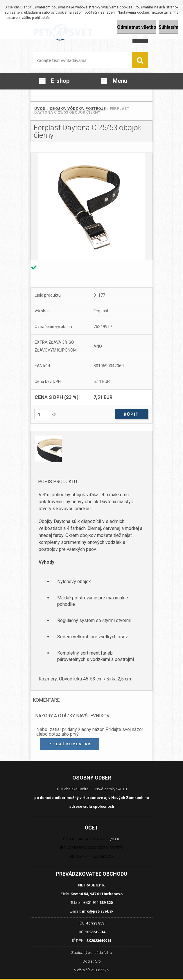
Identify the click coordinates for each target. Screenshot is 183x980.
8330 (116, 839)
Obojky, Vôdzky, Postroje (78, 109)
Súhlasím (168, 27)
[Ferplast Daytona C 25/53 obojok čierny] (92, 206)
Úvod (40, 109)
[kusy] (42, 414)
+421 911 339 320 (98, 903)
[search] (140, 60)
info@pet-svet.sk (98, 911)
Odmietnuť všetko (137, 27)
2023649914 (95, 932)
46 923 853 (95, 923)
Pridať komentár (70, 744)
